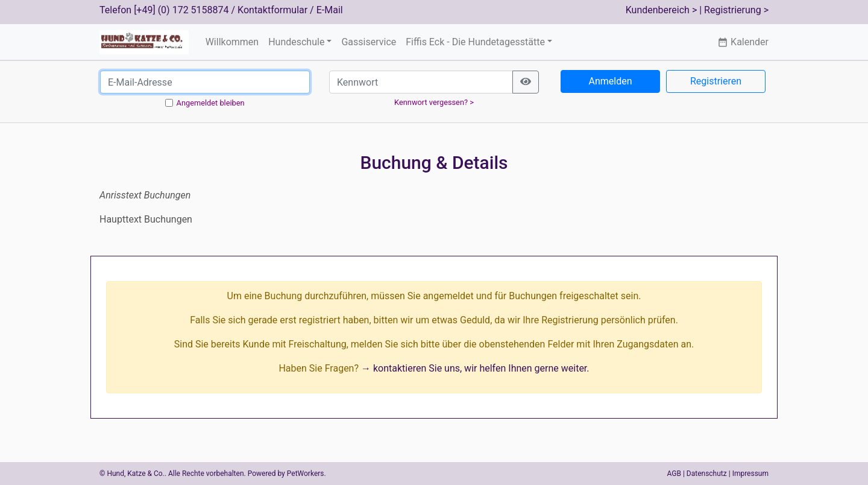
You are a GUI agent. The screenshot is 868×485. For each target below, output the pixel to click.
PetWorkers (306, 474)
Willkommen (232, 42)
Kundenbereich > (662, 10)
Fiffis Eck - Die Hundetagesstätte (475, 42)
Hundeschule (296, 42)
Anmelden (610, 81)
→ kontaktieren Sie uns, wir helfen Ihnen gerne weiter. (475, 368)
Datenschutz (707, 474)
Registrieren (716, 81)
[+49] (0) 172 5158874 (181, 10)
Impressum (750, 474)
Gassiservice (369, 42)
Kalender (743, 42)
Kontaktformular (272, 10)
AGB (674, 474)
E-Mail (330, 10)
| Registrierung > (734, 10)
